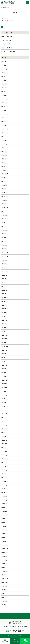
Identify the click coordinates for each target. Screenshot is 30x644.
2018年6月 (5, 395)
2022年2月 (5, 245)
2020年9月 (5, 309)
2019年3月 (5, 373)
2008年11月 (5, 549)
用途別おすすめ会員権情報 (9, 51)
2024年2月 (5, 159)
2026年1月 (5, 73)
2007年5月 (5, 601)
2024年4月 (5, 151)
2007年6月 (5, 597)
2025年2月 (5, 114)
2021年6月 (5, 275)
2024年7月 (5, 140)
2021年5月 (5, 279)
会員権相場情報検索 (7, 40)
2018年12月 (5, 380)
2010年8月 (5, 481)
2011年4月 (5, 474)
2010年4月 (5, 492)
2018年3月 (5, 399)
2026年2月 (5, 69)
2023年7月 (5, 185)
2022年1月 (5, 249)
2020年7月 (5, 316)
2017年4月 (5, 432)
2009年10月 (5, 511)
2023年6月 (5, 189)
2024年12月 (5, 121)
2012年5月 (5, 440)
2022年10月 (5, 215)
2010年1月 (5, 500)
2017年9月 (5, 417)
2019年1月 (5, 376)
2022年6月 (5, 230)
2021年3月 (5, 286)
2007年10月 (5, 582)
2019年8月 (5, 354)
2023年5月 (5, 193)
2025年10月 (5, 84)
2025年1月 (5, 118)
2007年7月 (5, 594)
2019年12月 (5, 339)
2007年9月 (5, 586)
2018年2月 (5, 403)
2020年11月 (5, 301)
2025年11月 (5, 80)
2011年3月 (5, 477)
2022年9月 (5, 219)
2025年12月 (5, 76)
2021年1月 (5, 294)
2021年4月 (5, 283)
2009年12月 (5, 504)
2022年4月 (5, 238)
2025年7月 (5, 95)
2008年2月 (5, 571)
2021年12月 (5, 253)
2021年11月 (5, 256)
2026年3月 (5, 65)
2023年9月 (5, 178)
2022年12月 (5, 208)
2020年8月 (5, 313)
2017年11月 (5, 410)
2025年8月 (5, 91)
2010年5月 (5, 489)
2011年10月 (5, 451)
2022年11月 (5, 211)
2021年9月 (5, 264)
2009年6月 (5, 526)
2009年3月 (5, 537)
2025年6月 (5, 99)
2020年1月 (5, 335)
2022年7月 (5, 226)
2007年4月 (5, 605)
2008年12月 (5, 545)
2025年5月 (5, 103)
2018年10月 (5, 388)
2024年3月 (5, 155)
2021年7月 (5, 271)
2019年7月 (5, 357)
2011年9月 (5, 455)
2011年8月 (5, 459)
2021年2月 (5, 290)
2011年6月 (5, 466)
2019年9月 (5, 350)
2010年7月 (5, 485)
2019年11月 (5, 343)
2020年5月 (5, 320)
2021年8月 (5, 268)
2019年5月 (5, 365)
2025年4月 (5, 106)
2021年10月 (5, 260)
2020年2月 (5, 331)
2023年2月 (5, 200)
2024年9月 (5, 133)
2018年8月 (5, 391)
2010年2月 (5, 496)
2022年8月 (5, 223)
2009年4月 (5, 534)
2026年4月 (5, 62)
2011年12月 (5, 444)
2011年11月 (5, 447)
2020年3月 (5, 328)
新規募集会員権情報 (7, 36)
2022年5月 (5, 234)
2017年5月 (5, 429)
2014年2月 (5, 436)
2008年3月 (5, 567)
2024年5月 (5, 148)
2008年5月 (5, 560)
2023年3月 (5, 196)
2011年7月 (5, 462)
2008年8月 (5, 552)
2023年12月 (5, 166)
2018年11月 (5, 384)
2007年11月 (5, 579)
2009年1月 (5, 541)
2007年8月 (5, 590)
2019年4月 (5, 369)
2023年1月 (5, 204)
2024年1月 (5, 163)
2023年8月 (5, 181)
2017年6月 (5, 425)
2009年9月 (5, 515)
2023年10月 (5, 174)
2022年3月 (5, 241)
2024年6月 (5, 144)
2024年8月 (5, 136)
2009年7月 (5, 522)
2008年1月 (5, 575)
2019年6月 (5, 361)
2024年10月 (5, 129)
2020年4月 (5, 324)
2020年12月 (5, 298)
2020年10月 (5, 305)
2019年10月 (5, 346)
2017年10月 (5, 414)
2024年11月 (5, 125)
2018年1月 (5, 406)
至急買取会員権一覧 (7, 48)
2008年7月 (5, 556)
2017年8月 (5, 421)
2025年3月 (5, 110)
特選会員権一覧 (6, 44)
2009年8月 (5, 519)
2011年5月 (5, 470)
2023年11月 (5, 170)
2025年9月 (5, 88)
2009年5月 (5, 530)
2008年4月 (5, 564)
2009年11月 (5, 507)
